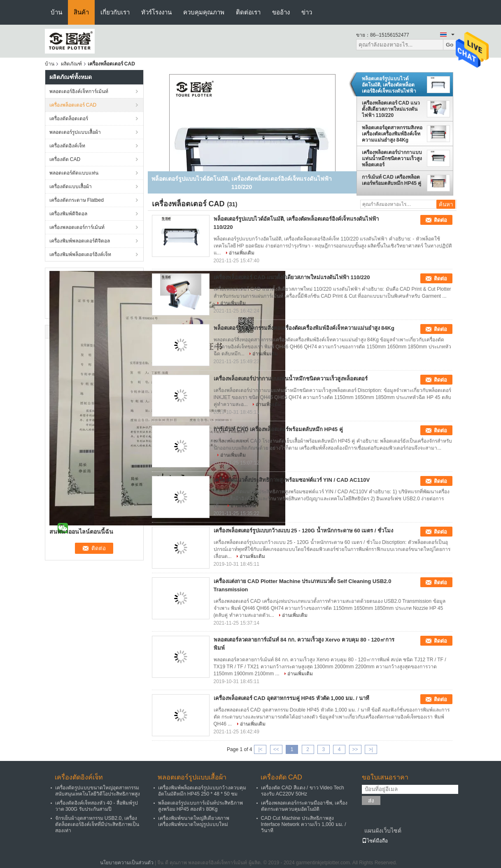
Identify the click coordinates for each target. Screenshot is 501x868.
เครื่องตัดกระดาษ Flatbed (77, 200)
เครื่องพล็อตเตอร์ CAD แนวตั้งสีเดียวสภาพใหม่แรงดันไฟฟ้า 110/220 (391, 109)
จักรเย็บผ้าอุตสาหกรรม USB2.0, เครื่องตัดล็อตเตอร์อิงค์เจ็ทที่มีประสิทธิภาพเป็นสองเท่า (97, 824)
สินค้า (81, 12)
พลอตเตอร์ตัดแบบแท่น (74, 173)
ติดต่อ (440, 220)
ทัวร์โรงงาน (156, 12)
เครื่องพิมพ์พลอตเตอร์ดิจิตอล (80, 241)
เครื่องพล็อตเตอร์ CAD (73, 105)
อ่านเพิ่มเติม (242, 253)
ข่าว (307, 12)
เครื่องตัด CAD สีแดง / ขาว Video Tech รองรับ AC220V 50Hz (303, 791)
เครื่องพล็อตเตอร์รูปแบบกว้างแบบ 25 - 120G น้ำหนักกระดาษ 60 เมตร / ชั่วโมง (304, 531)
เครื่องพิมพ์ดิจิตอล (68, 214)
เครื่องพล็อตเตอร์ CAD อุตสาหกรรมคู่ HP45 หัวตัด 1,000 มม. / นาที (291, 698)
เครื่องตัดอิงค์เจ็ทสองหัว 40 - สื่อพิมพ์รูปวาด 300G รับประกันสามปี (97, 806)
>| (371, 749)
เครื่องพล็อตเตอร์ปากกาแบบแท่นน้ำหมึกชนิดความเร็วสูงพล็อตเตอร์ (392, 159)
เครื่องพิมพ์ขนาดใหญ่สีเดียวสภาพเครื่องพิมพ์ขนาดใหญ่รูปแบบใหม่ (194, 821)
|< (260, 749)
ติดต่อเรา (248, 12)
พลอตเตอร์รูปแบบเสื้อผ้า (75, 132)
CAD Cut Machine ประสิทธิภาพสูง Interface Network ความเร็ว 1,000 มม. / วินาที (304, 824)
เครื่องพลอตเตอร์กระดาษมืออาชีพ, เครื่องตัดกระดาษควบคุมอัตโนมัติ (304, 806)
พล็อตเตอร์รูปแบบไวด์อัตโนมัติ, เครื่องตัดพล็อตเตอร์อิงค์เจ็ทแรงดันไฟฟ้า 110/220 (389, 85)
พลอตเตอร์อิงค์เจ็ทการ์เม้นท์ (79, 91)
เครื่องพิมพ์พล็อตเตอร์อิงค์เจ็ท (80, 254)
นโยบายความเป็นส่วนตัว (127, 863)
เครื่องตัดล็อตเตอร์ (69, 119)
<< (276, 749)
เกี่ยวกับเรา (115, 12)
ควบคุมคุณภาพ (204, 12)
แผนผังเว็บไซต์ (383, 831)
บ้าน (56, 12)
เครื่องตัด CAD (65, 159)
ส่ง (371, 801)
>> (355, 749)
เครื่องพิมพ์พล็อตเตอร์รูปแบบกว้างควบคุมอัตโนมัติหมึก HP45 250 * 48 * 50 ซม (202, 791)
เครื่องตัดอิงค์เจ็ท (67, 146)
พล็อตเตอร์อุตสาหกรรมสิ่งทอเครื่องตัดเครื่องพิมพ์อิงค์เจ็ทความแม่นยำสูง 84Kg (392, 134)
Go (450, 45)
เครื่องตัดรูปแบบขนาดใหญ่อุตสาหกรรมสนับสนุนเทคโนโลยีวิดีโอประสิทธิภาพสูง (98, 791)
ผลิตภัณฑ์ (71, 64)
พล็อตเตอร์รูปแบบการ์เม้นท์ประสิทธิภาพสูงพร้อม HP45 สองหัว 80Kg (200, 806)
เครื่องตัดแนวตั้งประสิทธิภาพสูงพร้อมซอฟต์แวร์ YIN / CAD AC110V (292, 480)
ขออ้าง (281, 12)
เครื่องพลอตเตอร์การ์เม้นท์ (77, 227)
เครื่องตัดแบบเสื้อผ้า (71, 187)
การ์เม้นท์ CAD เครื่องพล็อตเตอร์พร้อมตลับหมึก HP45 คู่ (392, 180)
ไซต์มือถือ (375, 841)
